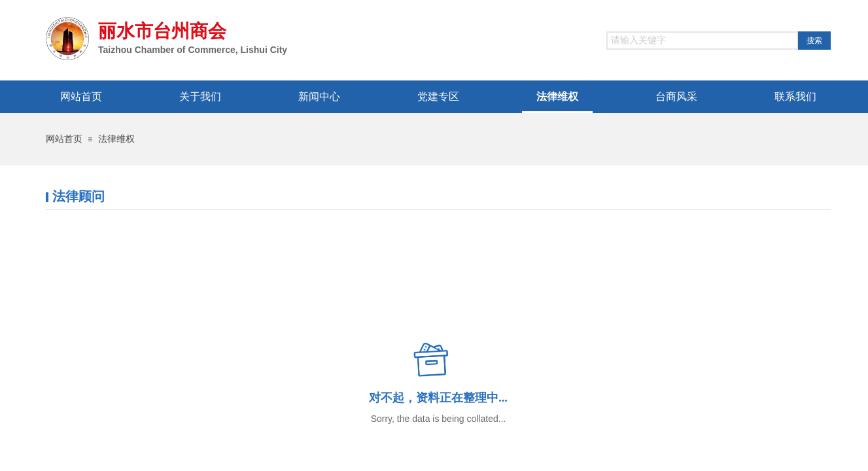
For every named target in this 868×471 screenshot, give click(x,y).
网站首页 (64, 139)
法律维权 (116, 139)
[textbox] (702, 41)
